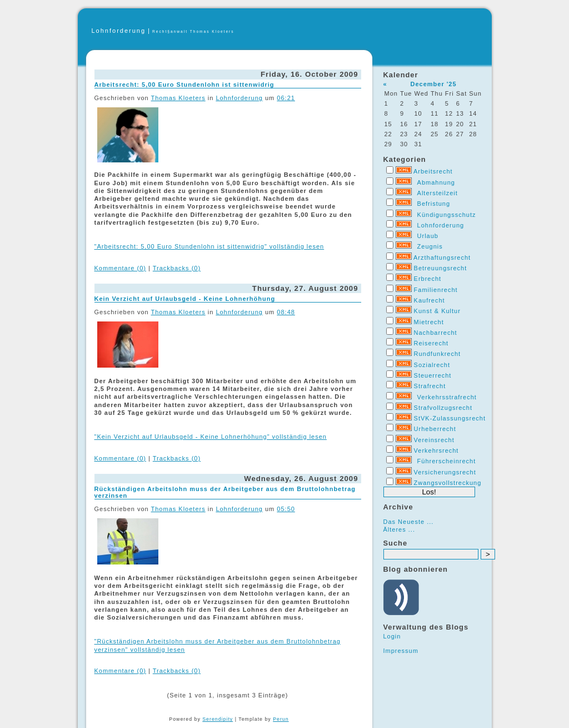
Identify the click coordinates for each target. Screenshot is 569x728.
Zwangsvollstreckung (448, 483)
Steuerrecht (433, 375)
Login (392, 636)
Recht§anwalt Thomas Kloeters (193, 31)
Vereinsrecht (434, 440)
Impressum (401, 651)
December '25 (433, 84)
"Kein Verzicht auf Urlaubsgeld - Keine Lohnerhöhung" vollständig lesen (211, 437)
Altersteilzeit (438, 193)
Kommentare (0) (120, 268)
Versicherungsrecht (445, 472)
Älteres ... (399, 529)
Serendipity (218, 719)
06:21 (286, 98)
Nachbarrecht (436, 333)
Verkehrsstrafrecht (447, 397)
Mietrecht (429, 322)
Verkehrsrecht (436, 450)
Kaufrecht (430, 300)
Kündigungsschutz (447, 215)
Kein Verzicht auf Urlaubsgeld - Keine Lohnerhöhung (185, 299)
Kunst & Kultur (437, 311)
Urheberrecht (435, 429)
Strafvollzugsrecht (443, 408)
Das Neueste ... (409, 522)
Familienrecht (436, 290)
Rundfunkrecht (438, 354)
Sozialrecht (432, 365)
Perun (281, 719)
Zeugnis (430, 246)
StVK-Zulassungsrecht (450, 418)
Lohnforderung (119, 31)
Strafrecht (430, 386)
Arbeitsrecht (433, 171)
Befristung (434, 204)
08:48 (286, 312)
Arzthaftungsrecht (442, 257)
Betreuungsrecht (441, 268)
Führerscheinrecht (447, 461)
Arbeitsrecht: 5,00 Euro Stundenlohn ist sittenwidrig (184, 85)
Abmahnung (436, 182)
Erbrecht (428, 279)
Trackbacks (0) (177, 268)
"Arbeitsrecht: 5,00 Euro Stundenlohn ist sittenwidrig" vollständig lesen (209, 246)
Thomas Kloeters (178, 98)
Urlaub (428, 236)
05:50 (286, 509)
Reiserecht (431, 343)
